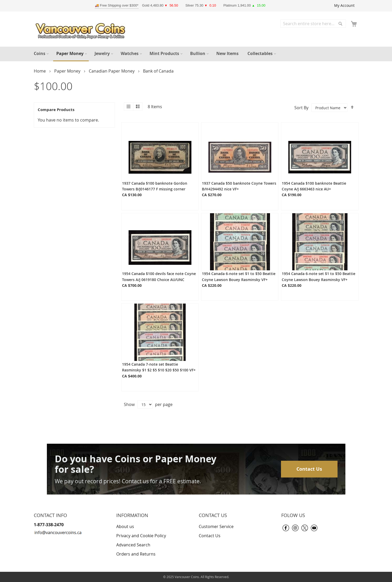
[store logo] (82, 30)
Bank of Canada (158, 71)
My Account (344, 5)
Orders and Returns (136, 554)
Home (40, 71)
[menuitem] (41, 54)
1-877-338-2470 (49, 525)
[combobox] (313, 24)
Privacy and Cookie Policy (141, 536)
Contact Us (309, 469)
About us (125, 526)
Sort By (301, 107)
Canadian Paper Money (112, 71)
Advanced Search (133, 545)
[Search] (340, 24)
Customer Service (216, 526)
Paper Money (68, 71)
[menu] (196, 54)
